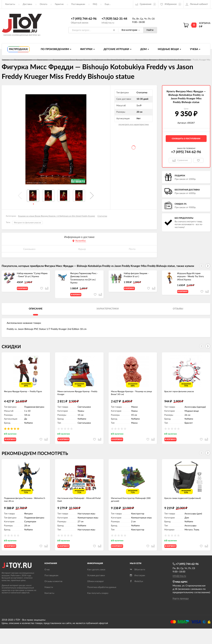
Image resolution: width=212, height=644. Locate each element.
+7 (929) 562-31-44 (114, 19)
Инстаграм (137, 591)
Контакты (10, 4)
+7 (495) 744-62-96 (84, 19)
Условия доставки (96, 591)
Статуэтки (102, 216)
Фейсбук (136, 597)
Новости (49, 603)
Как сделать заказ (96, 585)
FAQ (95, 4)
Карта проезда (181, 614)
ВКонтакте (137, 585)
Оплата (43, 4)
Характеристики (108, 312)
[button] (92, 196)
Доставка (27, 4)
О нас (47, 585)
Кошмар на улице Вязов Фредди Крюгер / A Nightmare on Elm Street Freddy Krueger (56, 216)
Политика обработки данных (102, 603)
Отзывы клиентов (53, 597)
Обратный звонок (80, 23)
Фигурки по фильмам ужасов (27, 223)
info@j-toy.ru (108, 23)
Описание (36, 312)
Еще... (108, 4)
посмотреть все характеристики (134, 125)
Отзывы (178, 312)
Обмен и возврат (96, 597)
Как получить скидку (98, 609)
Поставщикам (78, 4)
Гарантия (59, 4)
